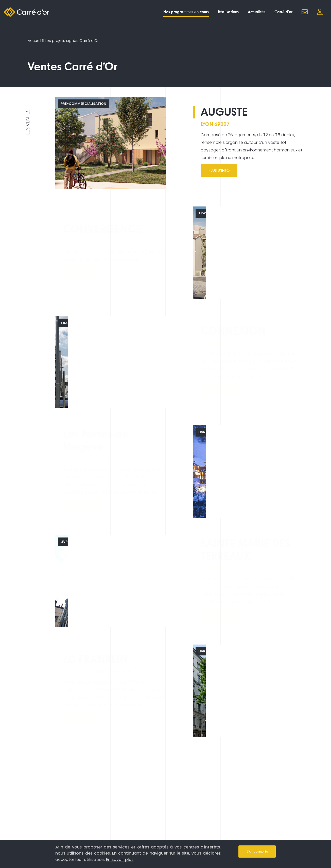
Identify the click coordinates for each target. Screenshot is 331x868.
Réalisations (228, 12)
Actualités (257, 12)
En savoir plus (120, 860)
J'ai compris (257, 851)
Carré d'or (283, 12)
